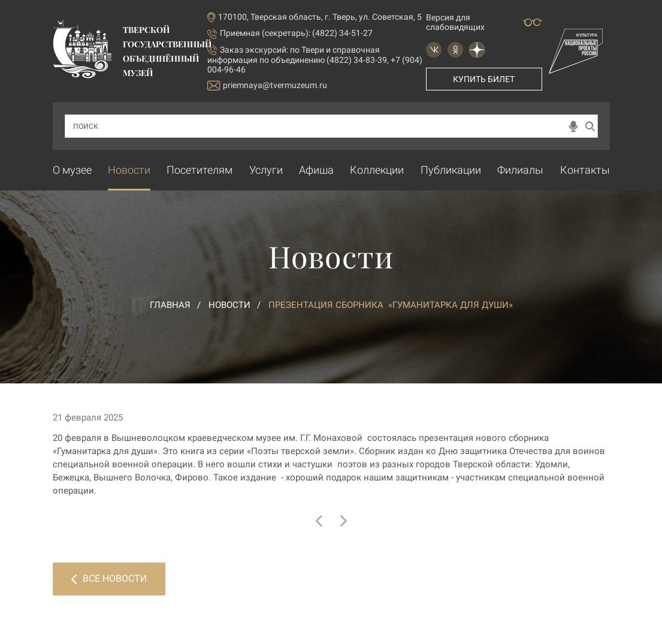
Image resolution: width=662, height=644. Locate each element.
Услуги (266, 170)
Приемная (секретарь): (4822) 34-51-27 (296, 33)
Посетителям (199, 170)
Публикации (451, 170)
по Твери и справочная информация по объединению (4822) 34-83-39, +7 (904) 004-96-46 (315, 60)
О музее (72, 170)
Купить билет (484, 79)
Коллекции (377, 170)
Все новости (109, 578)
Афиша (316, 170)
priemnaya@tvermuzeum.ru (267, 85)
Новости (129, 170)
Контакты (585, 170)
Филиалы (520, 170)
